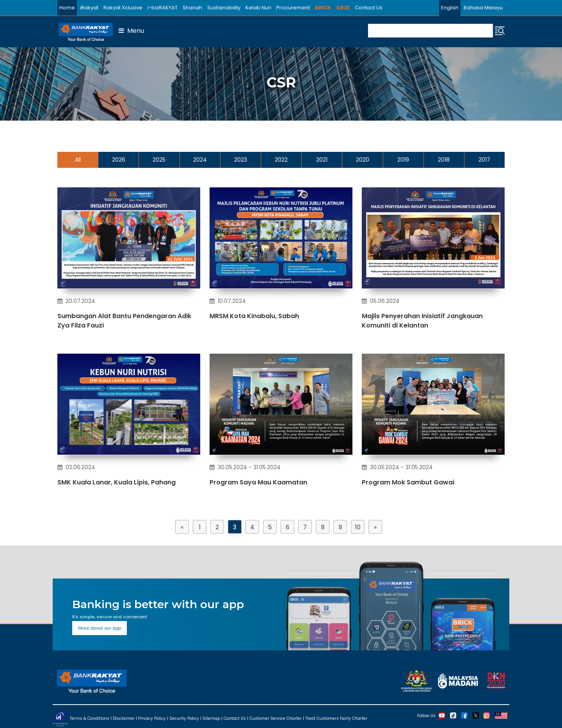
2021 (322, 160)
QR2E (343, 8)
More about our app (100, 628)
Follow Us (426, 715)
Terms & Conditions (90, 718)
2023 (241, 160)
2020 (363, 160)
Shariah (192, 8)
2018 (444, 160)
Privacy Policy (152, 718)
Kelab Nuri (258, 8)
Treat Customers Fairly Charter (336, 718)
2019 (403, 160)
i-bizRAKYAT (163, 8)
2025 (159, 160)
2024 (200, 160)
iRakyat (89, 8)
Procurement (293, 8)
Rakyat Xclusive (123, 8)
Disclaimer (124, 718)
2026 (119, 160)
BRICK (323, 8)
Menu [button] (131, 31)
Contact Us (369, 8)
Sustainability (224, 8)
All (78, 160)
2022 (281, 160)
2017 (484, 160)
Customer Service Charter (276, 718)
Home (67, 8)
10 (358, 527)
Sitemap (211, 718)
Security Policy (184, 718)
